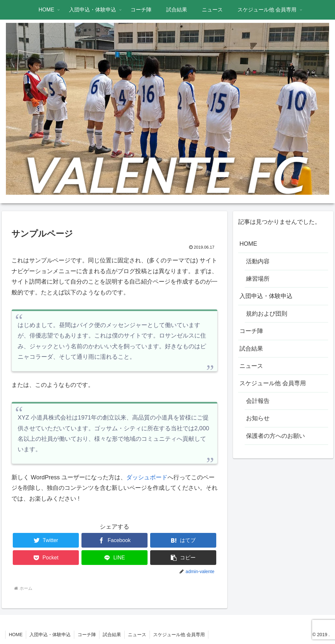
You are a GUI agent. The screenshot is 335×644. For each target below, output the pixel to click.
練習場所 (258, 279)
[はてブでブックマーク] (183, 540)
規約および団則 (267, 314)
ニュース (251, 366)
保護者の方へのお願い (275, 436)
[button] (183, 558)
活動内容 (258, 261)
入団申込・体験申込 (266, 296)
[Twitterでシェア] (46, 540)
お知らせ (258, 418)
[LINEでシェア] (115, 558)
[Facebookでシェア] (115, 540)
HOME (248, 244)
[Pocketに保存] (46, 558)
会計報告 (258, 401)
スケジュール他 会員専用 (273, 383)
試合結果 (251, 349)
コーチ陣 (251, 331)
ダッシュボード (147, 477)
